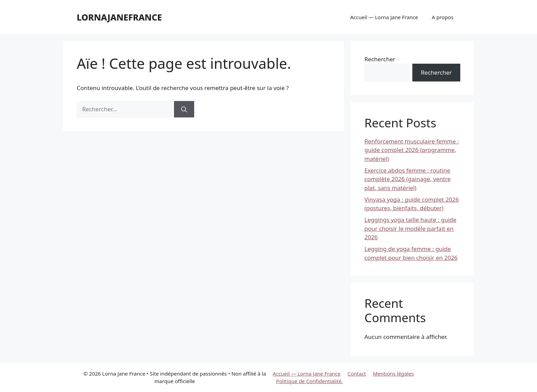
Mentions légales (394, 374)
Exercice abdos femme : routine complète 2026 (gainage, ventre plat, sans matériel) (408, 179)
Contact (357, 374)
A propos (443, 17)
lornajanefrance (119, 17)
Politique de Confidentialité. (309, 381)
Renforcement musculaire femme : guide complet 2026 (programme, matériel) (412, 150)
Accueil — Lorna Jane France (384, 17)
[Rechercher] (184, 109)
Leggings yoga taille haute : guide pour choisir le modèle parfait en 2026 (410, 228)
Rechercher (380, 59)
